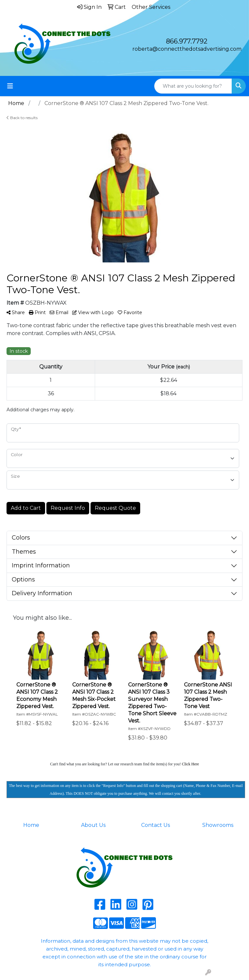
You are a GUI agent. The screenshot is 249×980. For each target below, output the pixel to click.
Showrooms (218, 825)
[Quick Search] (193, 86)
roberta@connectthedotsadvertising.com (187, 49)
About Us (93, 825)
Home (31, 825)
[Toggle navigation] (10, 86)
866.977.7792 (187, 41)
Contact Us (156, 825)
